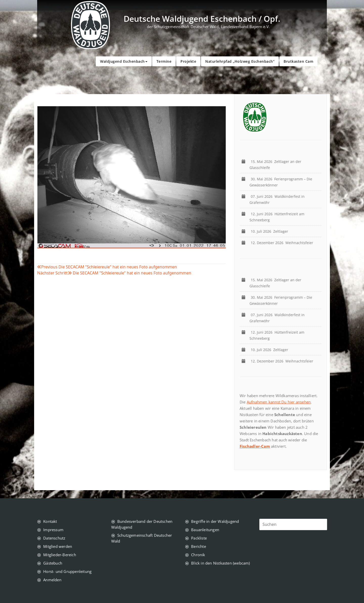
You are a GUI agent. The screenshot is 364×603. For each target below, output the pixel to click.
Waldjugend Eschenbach (124, 61)
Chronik (198, 555)
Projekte (188, 61)
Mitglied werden (58, 546)
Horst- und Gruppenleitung (67, 571)
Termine (164, 61)
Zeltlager (270, 231)
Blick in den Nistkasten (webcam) (220, 563)
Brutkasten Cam (298, 61)
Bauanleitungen (205, 530)
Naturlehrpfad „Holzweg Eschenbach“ (240, 61)
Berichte (199, 546)
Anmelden (52, 580)
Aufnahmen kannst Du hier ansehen (279, 402)
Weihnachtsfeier (283, 243)
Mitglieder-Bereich (60, 555)
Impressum (53, 530)
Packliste (199, 538)
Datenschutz (54, 538)
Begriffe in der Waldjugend (215, 521)
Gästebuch (53, 563)
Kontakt (50, 521)
